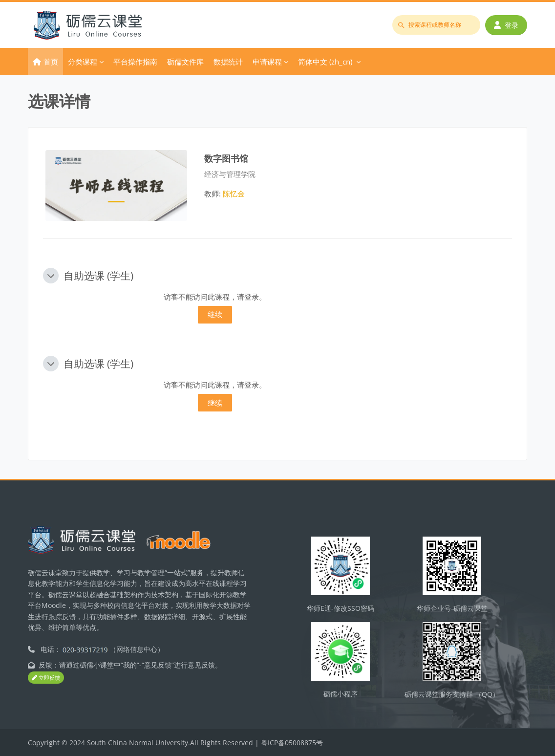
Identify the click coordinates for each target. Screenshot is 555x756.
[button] (51, 276)
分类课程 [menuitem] (83, 62)
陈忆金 (234, 194)
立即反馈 (46, 678)
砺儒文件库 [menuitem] (185, 62)
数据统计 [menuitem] (228, 62)
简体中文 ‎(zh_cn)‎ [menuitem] (325, 62)
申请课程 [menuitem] (267, 62)
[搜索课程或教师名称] (436, 25)
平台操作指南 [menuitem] (135, 62)
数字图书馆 (226, 158)
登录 (506, 25)
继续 (215, 314)
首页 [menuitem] (51, 62)
